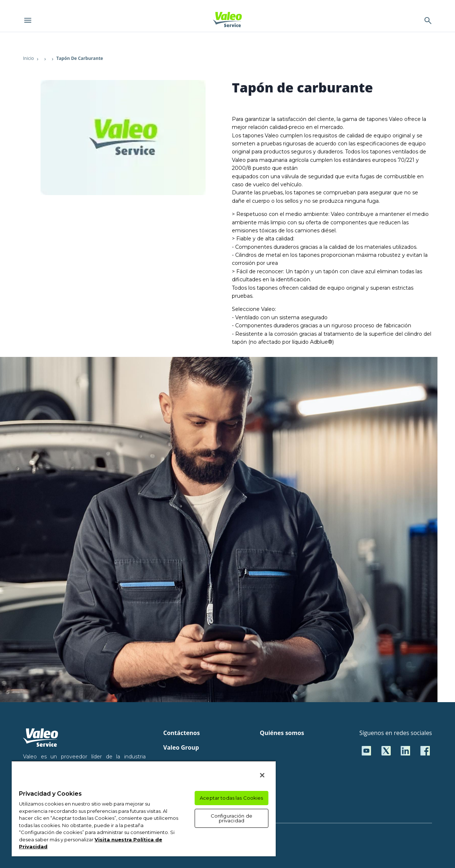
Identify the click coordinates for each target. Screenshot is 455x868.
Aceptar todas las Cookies (231, 798)
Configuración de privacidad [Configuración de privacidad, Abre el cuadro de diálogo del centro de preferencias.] (232, 818)
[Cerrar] (262, 775)
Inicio (28, 58)
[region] (144, 808)
